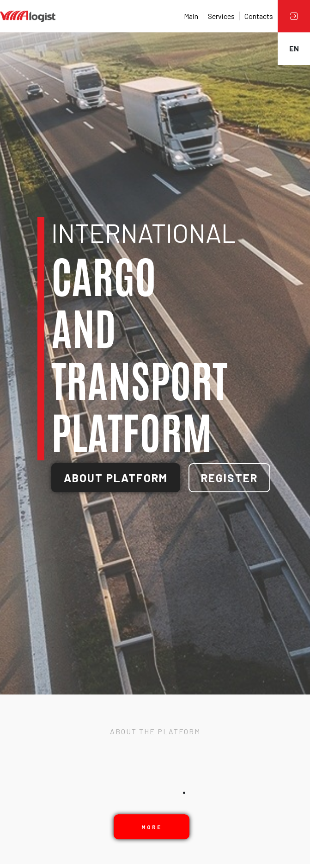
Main (191, 16)
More (152, 827)
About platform (116, 478)
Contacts (259, 16)
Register (229, 478)
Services (221, 16)
